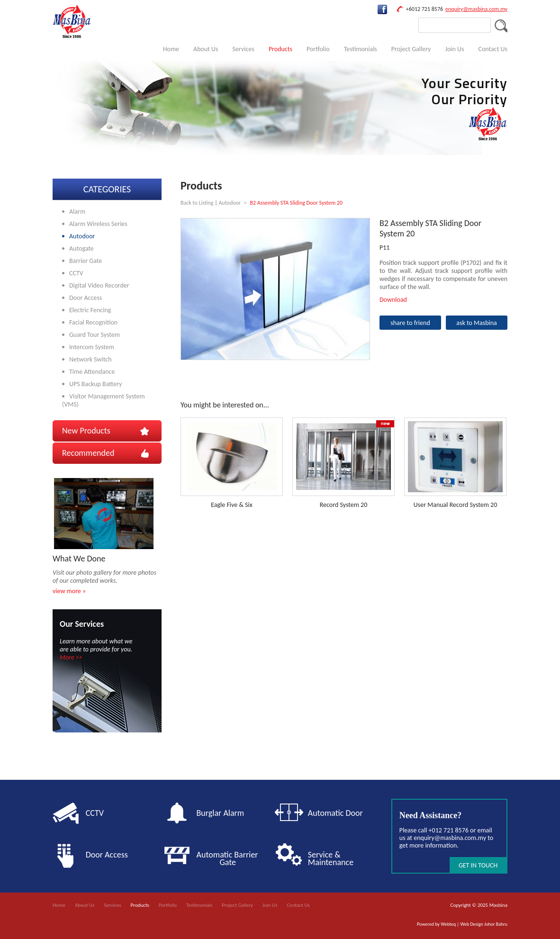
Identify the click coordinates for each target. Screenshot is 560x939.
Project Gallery (411, 49)
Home (171, 49)
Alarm (77, 212)
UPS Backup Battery (95, 384)
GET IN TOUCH (478, 865)
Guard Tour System (95, 335)
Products (280, 49)
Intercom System (92, 347)
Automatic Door (335, 813)
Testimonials (361, 49)
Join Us (454, 49)
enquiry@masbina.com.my (476, 9)
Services (244, 49)
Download (393, 300)
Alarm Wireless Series (98, 224)
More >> (71, 657)
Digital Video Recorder (99, 285)
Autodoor (82, 236)
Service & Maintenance (331, 858)
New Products (86, 431)
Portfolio (318, 49)
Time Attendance (92, 372)
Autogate (81, 248)
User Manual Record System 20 (456, 505)
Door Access (86, 298)
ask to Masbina (477, 323)
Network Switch (90, 359)
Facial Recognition (93, 322)
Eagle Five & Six (232, 505)
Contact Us (493, 49)
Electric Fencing (90, 310)
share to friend (410, 323)
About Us (206, 49)
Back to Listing (197, 203)
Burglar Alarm (221, 813)
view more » (69, 591)
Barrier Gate (86, 261)
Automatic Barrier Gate (229, 858)
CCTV (76, 273)
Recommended (88, 453)
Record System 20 (344, 505)
